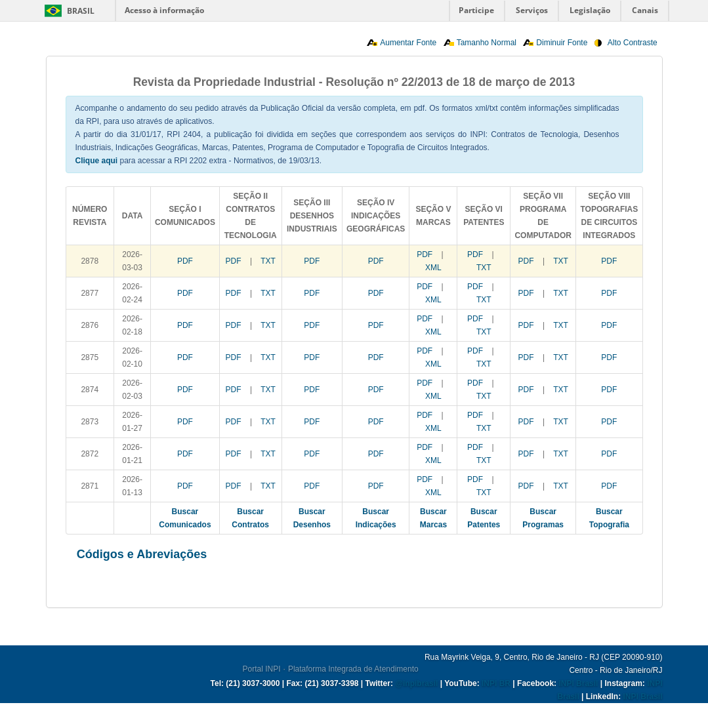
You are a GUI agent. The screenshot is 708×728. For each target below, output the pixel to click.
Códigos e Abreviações (142, 554)
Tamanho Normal (487, 43)
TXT (268, 261)
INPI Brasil (578, 683)
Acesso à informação (164, 10)
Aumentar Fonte (408, 43)
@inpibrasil (416, 683)
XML (433, 268)
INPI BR (496, 683)
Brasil (81, 11)
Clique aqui (97, 161)
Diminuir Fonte (562, 43)
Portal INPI (262, 669)
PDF (185, 261)
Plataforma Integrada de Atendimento (353, 669)
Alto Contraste (633, 43)
